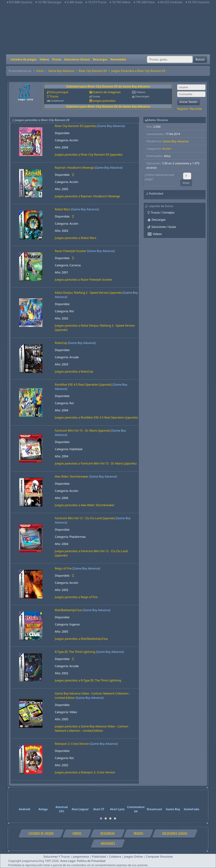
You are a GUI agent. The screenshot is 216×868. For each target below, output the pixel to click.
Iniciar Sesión (188, 102)
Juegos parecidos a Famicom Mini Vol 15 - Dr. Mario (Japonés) (96, 463)
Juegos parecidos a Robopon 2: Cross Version (85, 772)
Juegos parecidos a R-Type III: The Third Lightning (88, 680)
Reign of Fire (63, 568)
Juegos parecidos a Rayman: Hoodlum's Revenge (87, 196)
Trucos (57, 59)
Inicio (40, 71)
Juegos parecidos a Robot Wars (76, 238)
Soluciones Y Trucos (57, 857)
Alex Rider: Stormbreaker (72, 476)
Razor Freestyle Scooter (71, 251)
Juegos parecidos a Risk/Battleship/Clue (81, 639)
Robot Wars (63, 209)
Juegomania (81, 857)
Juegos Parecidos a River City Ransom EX (138, 71)
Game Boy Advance (61, 71)
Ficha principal (58, 92)
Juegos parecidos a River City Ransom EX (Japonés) (89, 155)
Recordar (196, 109)
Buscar (200, 59)
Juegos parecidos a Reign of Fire (76, 597)
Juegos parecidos (104, 101)
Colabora (115, 857)
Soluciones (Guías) (77, 59)
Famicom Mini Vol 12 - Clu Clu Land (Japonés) (85, 518)
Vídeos (44, 59)
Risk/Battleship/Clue (68, 610)
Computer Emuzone (159, 857)
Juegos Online (133, 857)
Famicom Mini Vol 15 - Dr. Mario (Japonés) (83, 431)
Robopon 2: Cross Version (72, 744)
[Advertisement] (108, 29)
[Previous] (12, 804)
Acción (167, 149)
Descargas (100, 59)
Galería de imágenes (107, 92)
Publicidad (99, 857)
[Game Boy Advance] (111, 126)
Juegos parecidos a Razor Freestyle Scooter (84, 280)
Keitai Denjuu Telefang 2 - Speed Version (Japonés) (89, 293)
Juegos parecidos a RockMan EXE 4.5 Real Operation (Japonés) (96, 417)
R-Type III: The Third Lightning (75, 652)
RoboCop (61, 343)
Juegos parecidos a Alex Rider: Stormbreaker (85, 505)
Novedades (118, 59)
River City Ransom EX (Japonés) (76, 126)
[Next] (204, 804)
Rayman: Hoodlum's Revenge (74, 168)
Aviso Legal (68, 861)
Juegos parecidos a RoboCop (74, 371)
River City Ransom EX (93, 71)
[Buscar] (170, 59)
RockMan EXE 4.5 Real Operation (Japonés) (83, 385)
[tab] (101, 818)
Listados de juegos (24, 59)
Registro (183, 109)
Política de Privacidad (91, 861)
